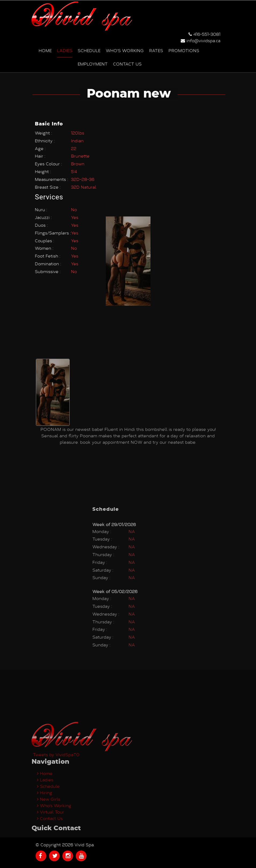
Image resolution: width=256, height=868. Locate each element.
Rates (156, 49)
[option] (53, 337)
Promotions (184, 49)
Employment (93, 63)
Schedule (89, 49)
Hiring (45, 831)
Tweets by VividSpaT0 (56, 793)
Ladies (65, 49)
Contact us (127, 63)
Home (45, 49)
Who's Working (125, 49)
